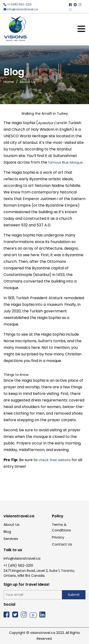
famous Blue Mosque (65, 162)
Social (9, 604)
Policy (58, 516)
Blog (7, 532)
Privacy (58, 537)
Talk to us (13, 550)
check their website (55, 460)
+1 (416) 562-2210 (18, 4)
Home (9, 82)
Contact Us (62, 544)
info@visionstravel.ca (21, 9)
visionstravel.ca (19, 516)
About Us (12, 524)
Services (11, 539)
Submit (74, 595)
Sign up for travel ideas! (27, 584)
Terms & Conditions (61, 527)
